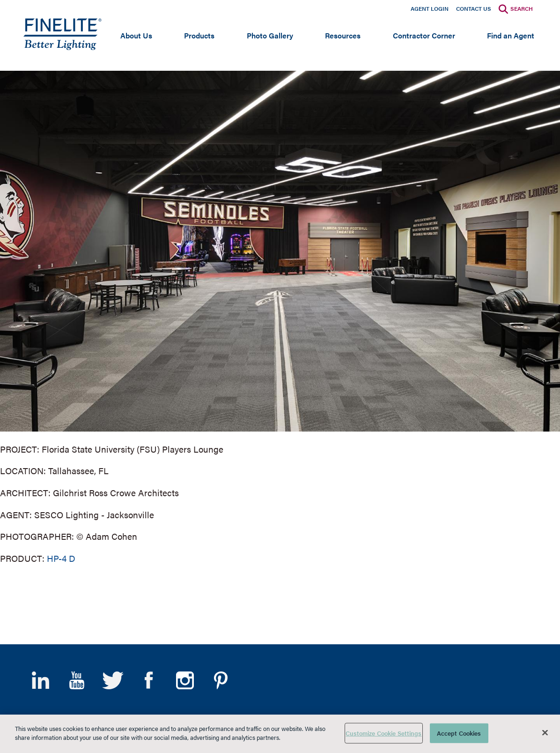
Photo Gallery (270, 35)
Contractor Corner (424, 35)
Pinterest (221, 680)
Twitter (113, 680)
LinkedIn (41, 680)
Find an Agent (511, 35)
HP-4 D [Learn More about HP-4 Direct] (61, 558)
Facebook (149, 680)
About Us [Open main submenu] (136, 35)
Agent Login (430, 8)
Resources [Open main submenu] (343, 35)
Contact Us (474, 8)
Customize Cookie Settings (383, 733)
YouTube (77, 680)
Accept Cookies (459, 733)
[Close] (545, 732)
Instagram (185, 680)
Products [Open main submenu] (199, 35)
